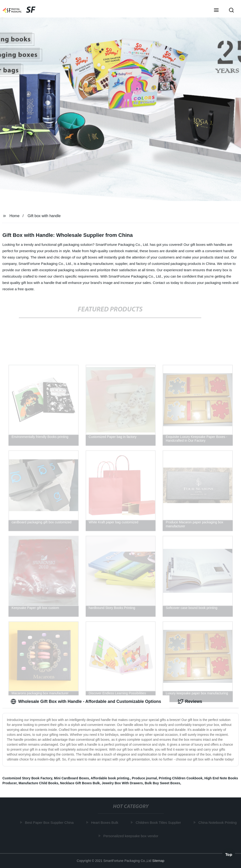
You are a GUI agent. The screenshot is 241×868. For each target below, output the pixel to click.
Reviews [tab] (190, 701)
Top (229, 854)
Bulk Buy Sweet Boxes (163, 783)
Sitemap (158, 861)
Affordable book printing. (110, 778)
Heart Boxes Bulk (106, 822)
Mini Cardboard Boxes (71, 778)
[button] (216, 11)
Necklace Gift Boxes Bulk (80, 783)
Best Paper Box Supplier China (50, 822)
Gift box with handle (44, 216)
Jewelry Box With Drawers (122, 783)
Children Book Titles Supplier (159, 822)
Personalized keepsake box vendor (132, 836)
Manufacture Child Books (38, 783)
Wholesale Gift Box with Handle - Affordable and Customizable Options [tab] (86, 701)
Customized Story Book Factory (27, 778)
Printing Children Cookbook (181, 778)
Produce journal (144, 778)
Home (14, 216)
